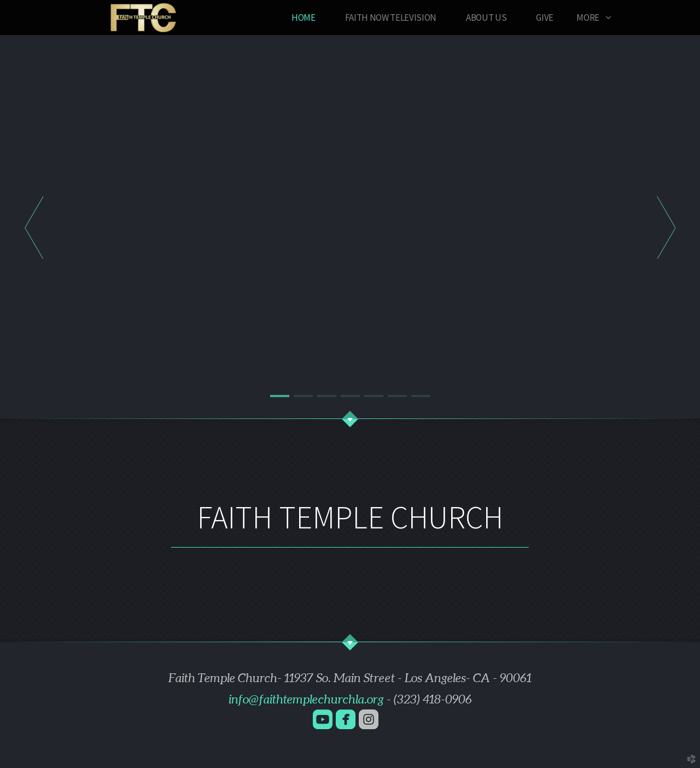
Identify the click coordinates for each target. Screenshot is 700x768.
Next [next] (666, 227)
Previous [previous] (34, 227)
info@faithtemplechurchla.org (306, 699)
